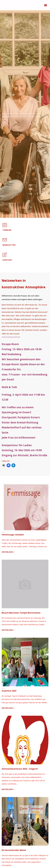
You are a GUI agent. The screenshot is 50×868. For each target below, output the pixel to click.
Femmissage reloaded (13, 535)
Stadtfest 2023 (9, 691)
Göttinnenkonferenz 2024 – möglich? (20, 769)
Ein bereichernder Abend (14, 850)
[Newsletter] (5, 241)
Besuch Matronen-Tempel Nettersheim (21, 613)
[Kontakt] (5, 256)
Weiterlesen (8, 552)
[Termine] (5, 226)
